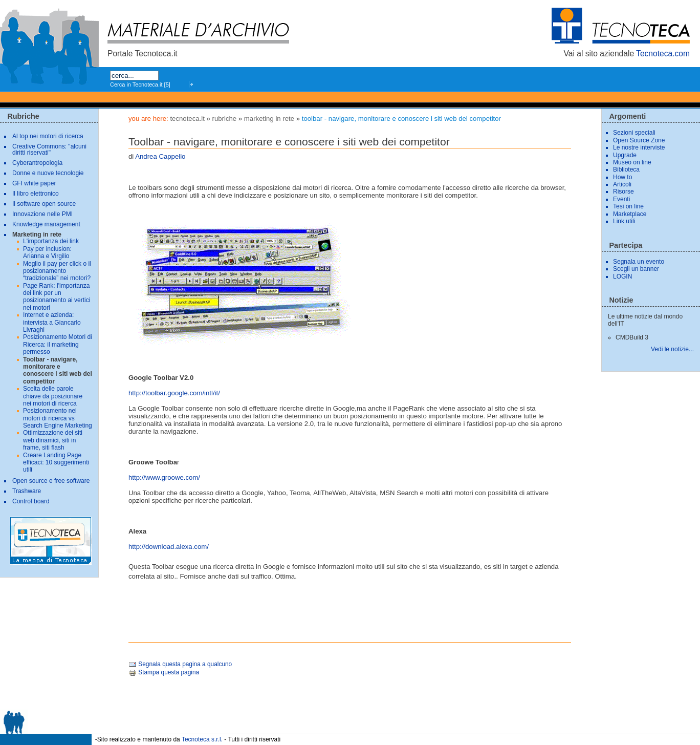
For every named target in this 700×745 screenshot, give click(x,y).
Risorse (624, 191)
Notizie (621, 300)
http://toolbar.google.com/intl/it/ (174, 393)
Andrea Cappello (160, 156)
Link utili (624, 221)
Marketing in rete (269, 119)
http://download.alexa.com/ (169, 547)
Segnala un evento (639, 262)
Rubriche (225, 119)
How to (622, 177)
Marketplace (630, 214)
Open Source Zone (639, 140)
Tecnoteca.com (663, 54)
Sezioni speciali (634, 133)
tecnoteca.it (187, 119)
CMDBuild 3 (632, 337)
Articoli (622, 184)
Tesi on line (628, 206)
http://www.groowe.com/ (164, 477)
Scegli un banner (636, 269)
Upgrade (625, 155)
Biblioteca (626, 169)
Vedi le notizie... (672, 349)
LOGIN (622, 276)
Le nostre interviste (639, 147)
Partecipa (626, 245)
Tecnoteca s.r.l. (202, 739)
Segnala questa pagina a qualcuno (180, 664)
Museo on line (632, 162)
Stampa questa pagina (164, 672)
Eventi (621, 199)
